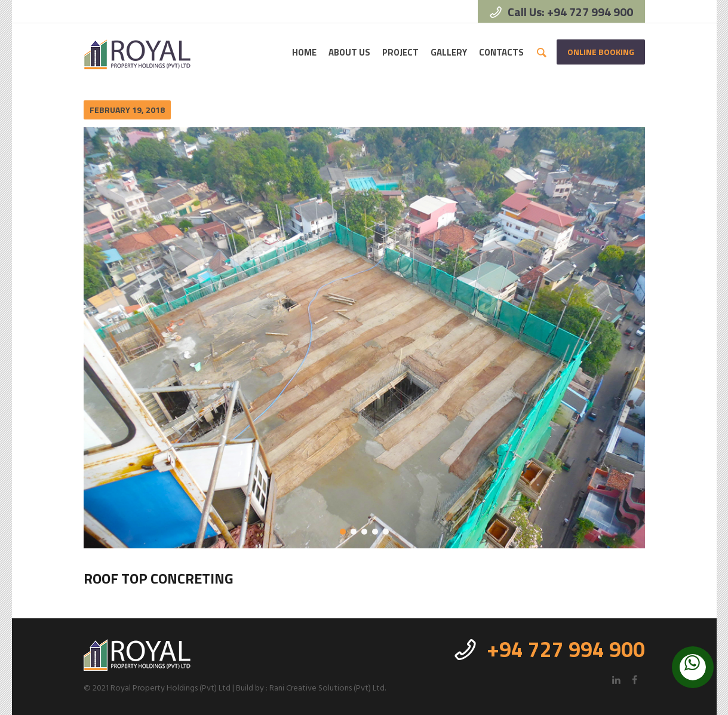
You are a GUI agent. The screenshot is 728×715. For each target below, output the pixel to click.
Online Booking (601, 52)
